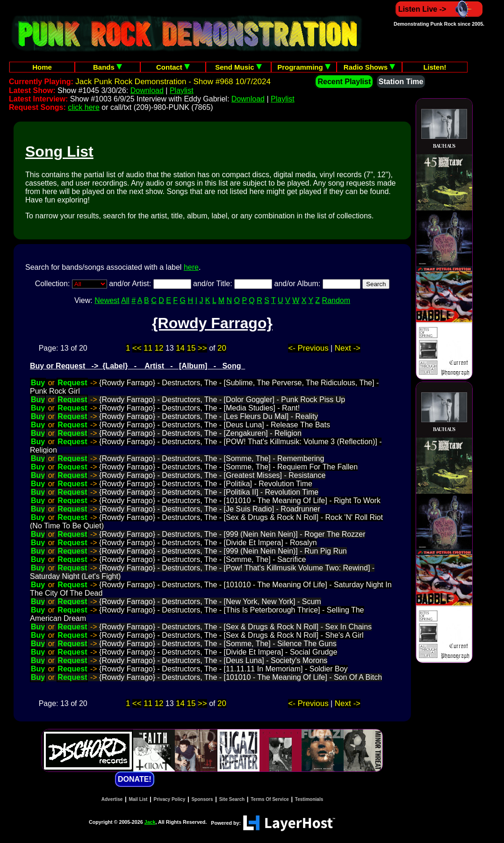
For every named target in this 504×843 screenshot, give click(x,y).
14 (180, 348)
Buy (38, 383)
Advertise (112, 799)
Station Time (401, 82)
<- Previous (308, 348)
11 (148, 348)
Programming (304, 67)
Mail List (138, 799)
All (125, 300)
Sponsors (202, 799)
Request (72, 383)
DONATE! (135, 779)
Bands (108, 67)
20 (222, 348)
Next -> (348, 348)
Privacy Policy (170, 799)
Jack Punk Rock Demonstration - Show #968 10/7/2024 (173, 82)
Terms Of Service (270, 799)
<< (137, 348)
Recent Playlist (344, 82)
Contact (173, 67)
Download (147, 90)
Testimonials (309, 799)
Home (42, 67)
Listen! (435, 67)
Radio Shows (369, 67)
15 (191, 348)
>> (202, 348)
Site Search (232, 799)
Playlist (182, 90)
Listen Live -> (439, 9)
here (191, 267)
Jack (150, 822)
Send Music (238, 67)
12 (159, 348)
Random (336, 300)
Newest (107, 300)
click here (84, 107)
